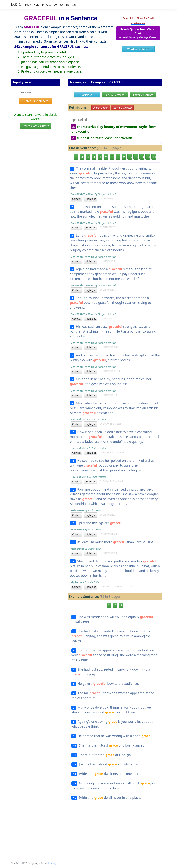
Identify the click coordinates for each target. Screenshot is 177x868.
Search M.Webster (122, 108)
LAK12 (16, 5)
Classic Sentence (115, 95)
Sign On (71, 5)
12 (142, 157)
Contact (58, 5)
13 (148, 157)
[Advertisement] (88, 835)
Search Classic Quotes (36, 126)
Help (37, 5)
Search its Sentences (36, 101)
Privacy (46, 5)
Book (28, 5)
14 (154, 157)
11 (136, 157)
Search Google (101, 108)
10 (130, 157)
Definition (87, 95)
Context (76, 199)
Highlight (91, 199)
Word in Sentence (138, 49)
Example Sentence (143, 95)
